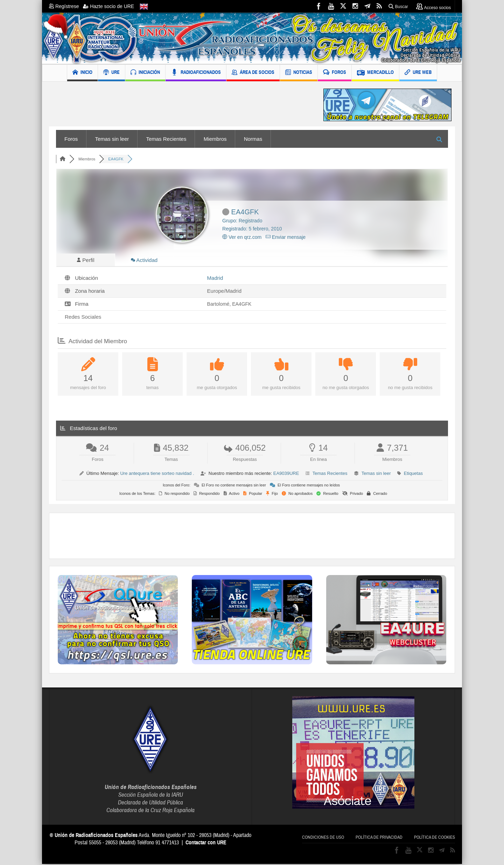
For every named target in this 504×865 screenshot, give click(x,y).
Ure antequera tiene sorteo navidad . (157, 474)
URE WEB (418, 73)
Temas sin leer (112, 139)
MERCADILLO (375, 73)
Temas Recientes (166, 139)
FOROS (335, 73)
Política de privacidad (379, 838)
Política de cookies (435, 838)
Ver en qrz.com (242, 237)
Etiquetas (413, 474)
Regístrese (66, 6)
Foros (71, 139)
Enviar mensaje (286, 237)
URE (111, 73)
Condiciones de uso (323, 838)
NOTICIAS (299, 73)
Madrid (215, 279)
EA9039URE (286, 474)
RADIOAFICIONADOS (196, 73)
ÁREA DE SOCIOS (253, 73)
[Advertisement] (181, 105)
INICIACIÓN (145, 73)
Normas (253, 139)
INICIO (82, 73)
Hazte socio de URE (108, 6)
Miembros (215, 139)
